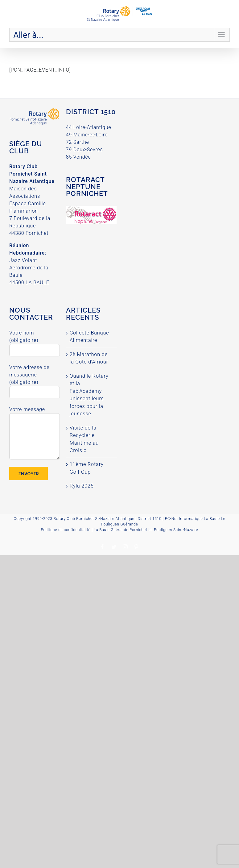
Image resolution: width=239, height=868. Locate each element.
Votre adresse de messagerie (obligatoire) (35, 380)
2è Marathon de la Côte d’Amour (89, 358)
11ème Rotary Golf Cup (87, 468)
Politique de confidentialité (66, 530)
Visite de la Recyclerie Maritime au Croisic (84, 439)
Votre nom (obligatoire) (35, 341)
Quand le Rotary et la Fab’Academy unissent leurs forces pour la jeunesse (89, 395)
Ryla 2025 (82, 486)
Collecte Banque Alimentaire (89, 336)
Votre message (35, 423)
